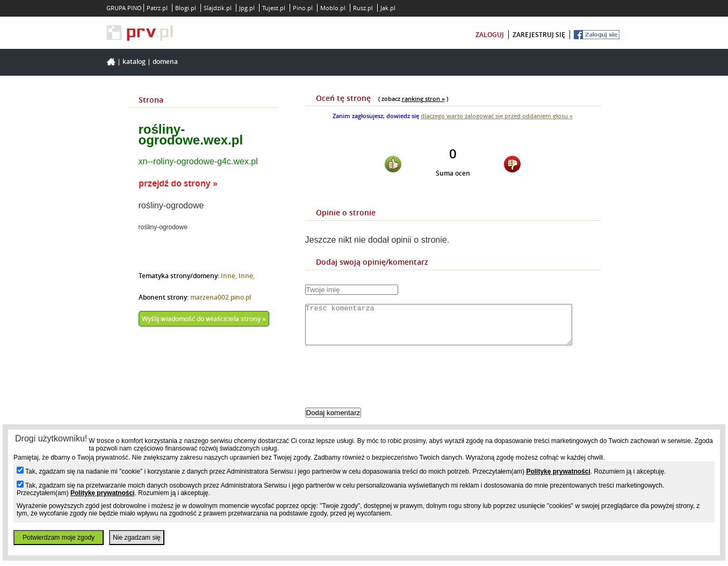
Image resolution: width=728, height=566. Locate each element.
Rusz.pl (363, 8)
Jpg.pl (247, 8)
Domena (165, 61)
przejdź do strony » (178, 183)
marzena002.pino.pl (221, 297)
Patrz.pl (157, 8)
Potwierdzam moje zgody (59, 538)
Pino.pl (303, 8)
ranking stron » (423, 99)
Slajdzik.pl (218, 8)
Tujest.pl (274, 8)
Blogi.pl (186, 8)
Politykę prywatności (558, 471)
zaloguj (490, 35)
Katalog (134, 61)
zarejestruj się (539, 35)
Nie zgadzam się (137, 538)
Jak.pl (388, 8)
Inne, (230, 276)
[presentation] (387, 386)
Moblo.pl (333, 8)
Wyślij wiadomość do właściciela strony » (204, 319)
